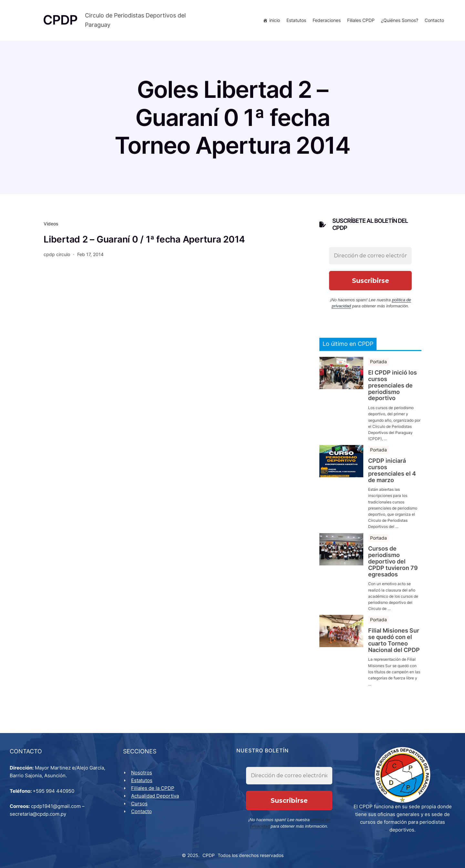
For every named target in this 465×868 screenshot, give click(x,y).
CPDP (209, 856)
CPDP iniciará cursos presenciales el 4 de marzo (392, 470)
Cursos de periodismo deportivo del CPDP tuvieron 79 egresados (393, 562)
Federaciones (327, 20)
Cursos (139, 804)
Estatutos (296, 20)
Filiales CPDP (361, 20)
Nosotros (142, 773)
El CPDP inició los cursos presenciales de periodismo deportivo (393, 386)
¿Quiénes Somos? (400, 20)
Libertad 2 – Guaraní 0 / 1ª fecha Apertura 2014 (144, 239)
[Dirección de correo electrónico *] (370, 256)
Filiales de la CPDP (153, 788)
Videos (51, 224)
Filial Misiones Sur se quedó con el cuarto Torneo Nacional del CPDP (394, 640)
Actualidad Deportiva (155, 796)
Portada (378, 362)
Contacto (434, 20)
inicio (275, 20)
